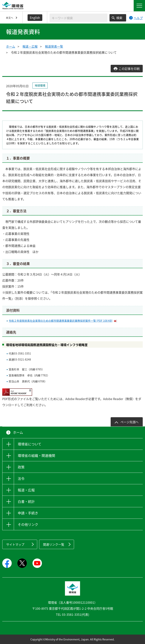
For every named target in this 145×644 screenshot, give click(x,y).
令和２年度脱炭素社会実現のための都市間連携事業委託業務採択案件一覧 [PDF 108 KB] (61, 321)
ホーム (11, 46)
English (35, 18)
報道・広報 (30, 46)
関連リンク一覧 (54, 544)
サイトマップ (15, 544)
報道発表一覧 (54, 46)
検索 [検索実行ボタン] (119, 18)
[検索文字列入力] (78, 18)
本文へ (10, 18)
